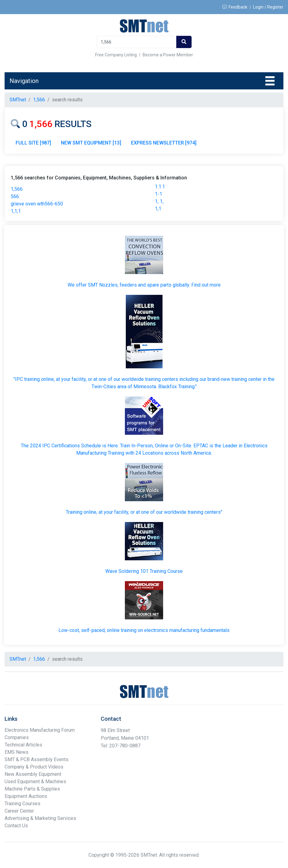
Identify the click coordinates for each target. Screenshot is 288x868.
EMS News (17, 752)
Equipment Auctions (26, 796)
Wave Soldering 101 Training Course (144, 571)
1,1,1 (16, 211)
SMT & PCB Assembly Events (37, 759)
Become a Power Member (168, 55)
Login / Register (268, 7)
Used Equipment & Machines (35, 782)
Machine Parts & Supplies (32, 789)
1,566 (17, 189)
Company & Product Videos (34, 767)
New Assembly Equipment (33, 774)
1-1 (159, 194)
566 (15, 196)
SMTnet (18, 100)
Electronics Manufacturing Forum (40, 730)
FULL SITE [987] (33, 143)
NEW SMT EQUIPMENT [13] (91, 143)
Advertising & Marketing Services (40, 818)
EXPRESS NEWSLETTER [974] (164, 143)
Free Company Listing (116, 55)
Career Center (19, 811)
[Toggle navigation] (270, 81)
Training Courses (22, 804)
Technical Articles (23, 745)
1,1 (158, 209)
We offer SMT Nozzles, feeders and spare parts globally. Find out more (144, 285)
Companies (17, 737)
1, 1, (159, 201)
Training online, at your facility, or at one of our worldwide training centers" (144, 512)
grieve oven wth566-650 (37, 204)
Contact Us (16, 826)
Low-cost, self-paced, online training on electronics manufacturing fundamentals (144, 630)
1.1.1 (160, 187)
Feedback (235, 7)
